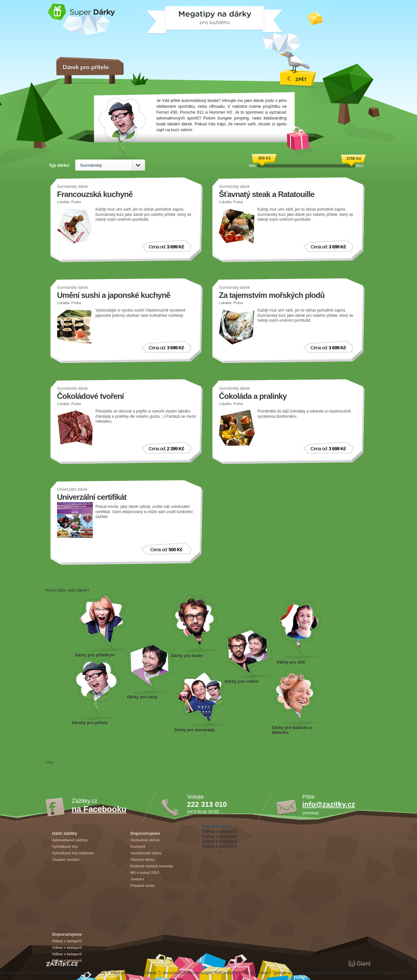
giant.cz (360, 963)
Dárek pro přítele (96, 689)
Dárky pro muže (195, 624)
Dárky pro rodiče (249, 653)
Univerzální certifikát (92, 497)
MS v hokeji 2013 (145, 873)
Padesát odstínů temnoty (152, 866)
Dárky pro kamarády (202, 699)
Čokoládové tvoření (90, 396)
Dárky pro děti (300, 629)
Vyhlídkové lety (65, 847)
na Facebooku (99, 809)
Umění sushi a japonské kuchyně (114, 295)
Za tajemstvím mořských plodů (272, 295)
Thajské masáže (66, 860)
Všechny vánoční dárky (298, 69)
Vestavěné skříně (145, 840)
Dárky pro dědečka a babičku (296, 697)
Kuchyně (138, 847)
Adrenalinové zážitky (70, 840)
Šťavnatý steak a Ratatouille (267, 194)
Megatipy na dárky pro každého (163, 17)
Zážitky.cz (62, 963)
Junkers (137, 879)
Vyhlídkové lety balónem (73, 853)
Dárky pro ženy (150, 668)
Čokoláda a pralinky (253, 396)
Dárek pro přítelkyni (102, 623)
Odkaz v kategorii (220, 831)
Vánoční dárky (143, 860)
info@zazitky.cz (329, 804)
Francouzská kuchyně (95, 194)
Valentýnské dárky (146, 853)
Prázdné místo (143, 886)
